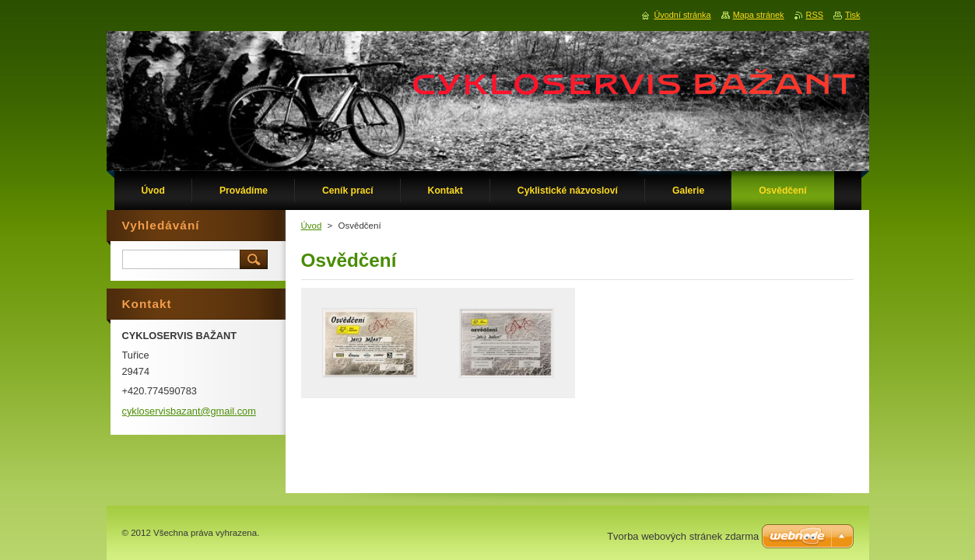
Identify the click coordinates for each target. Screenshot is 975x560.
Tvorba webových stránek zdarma (683, 536)
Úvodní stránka (682, 15)
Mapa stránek (759, 15)
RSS (815, 15)
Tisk (853, 15)
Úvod (312, 226)
